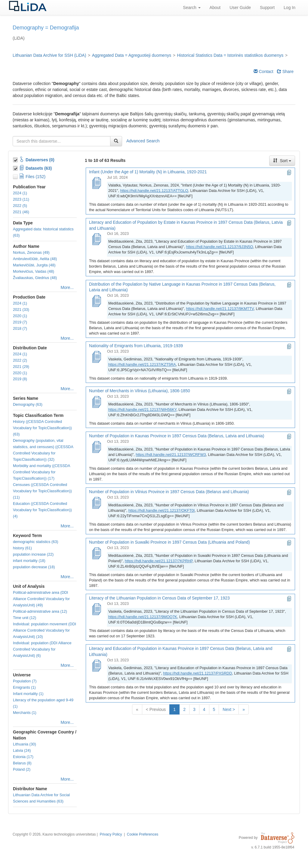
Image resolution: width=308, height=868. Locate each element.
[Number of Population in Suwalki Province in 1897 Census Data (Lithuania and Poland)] (96, 554)
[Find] (116, 141)
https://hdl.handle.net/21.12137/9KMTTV (220, 309)
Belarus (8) (22, 763)
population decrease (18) (34, 567)
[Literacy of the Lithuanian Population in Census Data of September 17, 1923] (96, 610)
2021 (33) (21, 310)
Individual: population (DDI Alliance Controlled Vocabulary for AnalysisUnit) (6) (42, 649)
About (215, 8)
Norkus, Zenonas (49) (31, 253)
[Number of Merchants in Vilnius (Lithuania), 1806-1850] (96, 402)
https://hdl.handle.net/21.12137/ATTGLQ (154, 191)
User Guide (240, 8)
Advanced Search (143, 141)
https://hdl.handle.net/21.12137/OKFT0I (162, 511)
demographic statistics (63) (36, 542)
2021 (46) (21, 212)
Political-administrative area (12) (40, 612)
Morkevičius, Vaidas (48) (34, 272)
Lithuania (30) (25, 744)
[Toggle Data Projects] (16, 167)
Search (192, 8)
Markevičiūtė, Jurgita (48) (34, 265)
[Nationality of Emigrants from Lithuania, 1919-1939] (96, 357)
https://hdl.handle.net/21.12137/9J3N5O (220, 247)
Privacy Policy (111, 834)
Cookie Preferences (143, 834)
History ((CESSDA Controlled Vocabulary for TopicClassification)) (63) (42, 428)
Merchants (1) (25, 713)
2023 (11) (21, 199)
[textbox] (62, 141)
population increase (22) (33, 554)
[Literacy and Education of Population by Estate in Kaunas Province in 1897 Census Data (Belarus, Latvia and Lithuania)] (96, 240)
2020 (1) (20, 316)
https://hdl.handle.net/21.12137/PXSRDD (197, 673)
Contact (263, 71)
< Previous (156, 709)
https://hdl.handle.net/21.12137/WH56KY (142, 410)
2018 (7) (20, 329)
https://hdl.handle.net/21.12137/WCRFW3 (171, 455)
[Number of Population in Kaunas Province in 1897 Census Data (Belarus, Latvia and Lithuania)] (96, 448)
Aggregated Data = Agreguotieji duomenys (132, 55)
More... (67, 287)
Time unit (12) (25, 618)
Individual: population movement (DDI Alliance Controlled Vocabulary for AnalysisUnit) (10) (45, 630)
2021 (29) (21, 367)
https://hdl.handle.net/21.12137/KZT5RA (142, 365)
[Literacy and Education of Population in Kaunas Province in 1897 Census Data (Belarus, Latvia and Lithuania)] (96, 666)
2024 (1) (20, 193)
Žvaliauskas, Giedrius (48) (35, 278)
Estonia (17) (23, 757)
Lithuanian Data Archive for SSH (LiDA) (49, 55)
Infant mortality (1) (28, 694)
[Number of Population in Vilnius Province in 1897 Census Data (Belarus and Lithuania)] (96, 503)
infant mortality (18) (29, 561)
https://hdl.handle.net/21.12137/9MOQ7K (143, 617)
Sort (282, 161)
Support (267, 8)
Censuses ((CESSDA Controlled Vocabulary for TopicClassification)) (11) (42, 491)
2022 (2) (20, 360)
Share (285, 71)
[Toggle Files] (16, 176)
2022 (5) (20, 206)
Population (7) (25, 681)
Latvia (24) (22, 751)
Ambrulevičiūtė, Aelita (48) (35, 259)
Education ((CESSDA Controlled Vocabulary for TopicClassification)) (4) (42, 510)
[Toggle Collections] (16, 159)
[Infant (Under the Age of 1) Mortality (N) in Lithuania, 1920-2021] (96, 184)
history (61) (22, 548)
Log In (290, 8)
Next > (229, 709)
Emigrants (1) (24, 687)
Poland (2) (22, 769)
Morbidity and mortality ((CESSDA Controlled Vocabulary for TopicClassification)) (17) (42, 472)
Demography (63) (28, 405)
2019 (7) (20, 322)
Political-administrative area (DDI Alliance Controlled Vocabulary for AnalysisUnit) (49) (41, 599)
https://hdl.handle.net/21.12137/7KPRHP (159, 561)
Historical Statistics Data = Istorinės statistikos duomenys (230, 55)
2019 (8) (20, 379)
